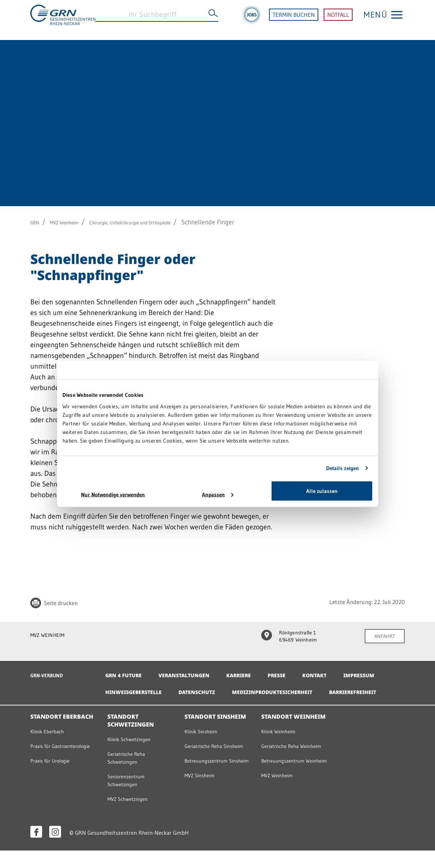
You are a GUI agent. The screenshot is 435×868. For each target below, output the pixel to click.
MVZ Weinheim (74, 222)
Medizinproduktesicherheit (341, 688)
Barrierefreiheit (133, 705)
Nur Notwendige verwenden (113, 494)
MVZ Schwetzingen (133, 816)
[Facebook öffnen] (36, 849)
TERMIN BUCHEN (294, 20)
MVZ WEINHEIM (52, 635)
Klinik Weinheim (283, 745)
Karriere (252, 672)
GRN (37, 222)
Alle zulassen (322, 491)
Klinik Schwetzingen (135, 753)
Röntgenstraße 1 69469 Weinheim (294, 638)
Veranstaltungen (192, 672)
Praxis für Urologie (56, 784)
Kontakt (334, 672)
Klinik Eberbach (52, 745)
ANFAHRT (382, 637)
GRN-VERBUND (51, 672)
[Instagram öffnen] (55, 849)
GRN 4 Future (126, 672)
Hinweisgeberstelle (189, 688)
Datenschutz (258, 688)
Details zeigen (343, 468)
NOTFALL (338, 20)
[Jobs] (252, 20)
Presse (294, 672)
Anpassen (218, 494)
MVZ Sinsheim (204, 808)
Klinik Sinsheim (205, 745)
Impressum (123, 688)
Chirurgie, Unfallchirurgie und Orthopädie (162, 222)
